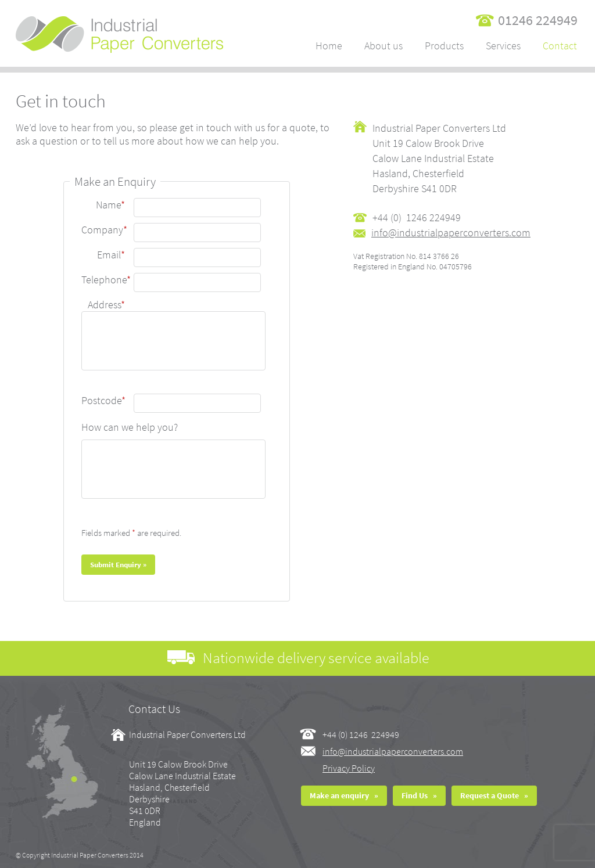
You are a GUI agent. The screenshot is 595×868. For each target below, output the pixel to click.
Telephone (106, 280)
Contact (560, 46)
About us (383, 46)
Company (104, 230)
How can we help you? (130, 427)
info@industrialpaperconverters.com (393, 751)
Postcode (103, 400)
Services (503, 46)
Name (110, 205)
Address (106, 305)
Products (444, 46)
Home (329, 46)
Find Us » (419, 795)
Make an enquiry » (344, 795)
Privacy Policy (349, 768)
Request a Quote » (494, 795)
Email (111, 255)
